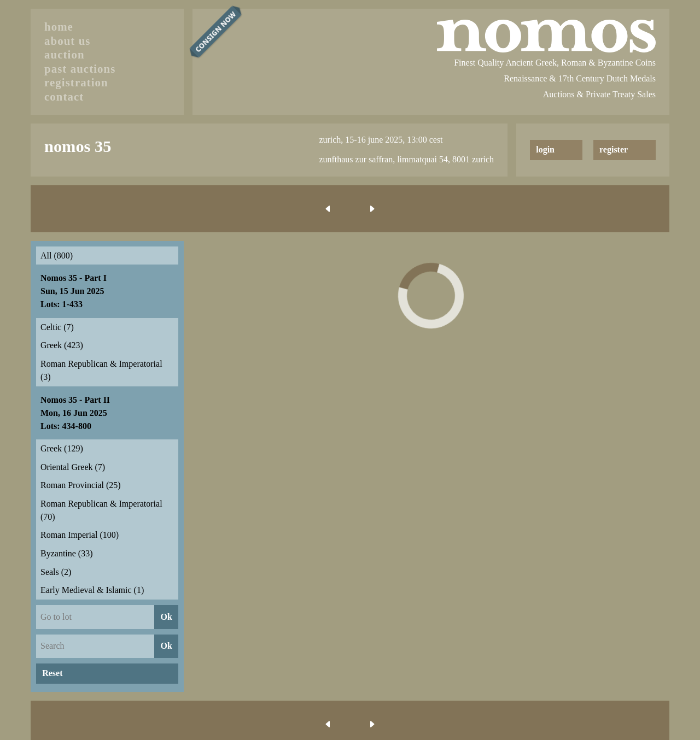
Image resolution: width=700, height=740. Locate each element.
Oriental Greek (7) (73, 467)
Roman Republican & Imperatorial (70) (101, 510)
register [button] (614, 149)
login (545, 149)
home (59, 27)
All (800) (57, 256)
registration (76, 82)
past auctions (80, 69)
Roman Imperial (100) (80, 535)
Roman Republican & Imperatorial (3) (101, 370)
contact (64, 96)
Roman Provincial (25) (81, 485)
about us (68, 41)
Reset (52, 673)
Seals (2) (56, 572)
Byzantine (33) (67, 553)
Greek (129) (62, 448)
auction (65, 54)
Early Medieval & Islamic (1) (92, 590)
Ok (166, 617)
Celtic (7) (57, 327)
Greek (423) (62, 345)
